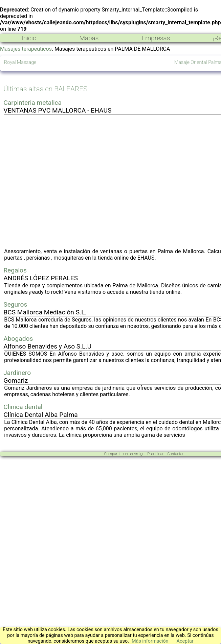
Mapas (89, 38)
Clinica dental (23, 407)
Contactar (175, 454)
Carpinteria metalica (32, 103)
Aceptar (185, 641)
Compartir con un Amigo (124, 454)
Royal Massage (20, 62)
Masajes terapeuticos (26, 49)
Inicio (29, 38)
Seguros (15, 304)
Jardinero (17, 373)
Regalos (15, 270)
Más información (150, 641)
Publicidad (156, 454)
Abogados (18, 339)
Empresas (156, 38)
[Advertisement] (63, 181)
